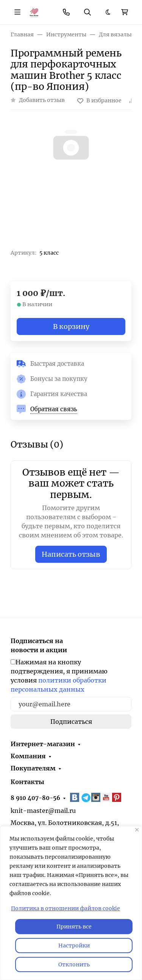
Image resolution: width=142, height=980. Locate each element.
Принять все (74, 927)
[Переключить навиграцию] (17, 12)
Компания (28, 756)
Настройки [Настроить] (74, 946)
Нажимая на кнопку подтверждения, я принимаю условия (59, 676)
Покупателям (33, 768)
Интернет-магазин (43, 744)
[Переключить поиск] (87, 12)
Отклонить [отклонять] (74, 964)
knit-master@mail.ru (43, 811)
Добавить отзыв (42, 100)
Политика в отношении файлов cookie (66, 908)
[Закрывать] (137, 830)
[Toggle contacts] (66, 12)
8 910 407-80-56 (35, 798)
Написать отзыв (71, 554)
